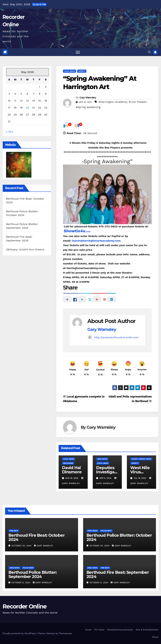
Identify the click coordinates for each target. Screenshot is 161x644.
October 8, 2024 (21, 583)
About (155, 637)
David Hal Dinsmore (72, 470)
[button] (149, 52)
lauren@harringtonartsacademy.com (96, 241)
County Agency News (141, 459)
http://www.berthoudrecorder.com (113, 337)
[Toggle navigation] (78, 52)
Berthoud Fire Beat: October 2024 (37, 537)
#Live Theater (138, 102)
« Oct (10, 132)
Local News (70, 71)
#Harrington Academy (113, 102)
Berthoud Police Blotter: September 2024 (33, 574)
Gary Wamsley (88, 98)
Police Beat (106, 531)
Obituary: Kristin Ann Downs (25, 249)
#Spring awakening (88, 107)
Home (88, 630)
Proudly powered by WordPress (20, 633)
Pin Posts (99, 630)
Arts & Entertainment (147, 630)
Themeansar (65, 633)
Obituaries (68, 463)
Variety (82, 71)
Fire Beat (14, 531)
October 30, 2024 (22, 546)
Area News (102, 459)
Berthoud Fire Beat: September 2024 (118, 574)
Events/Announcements (120, 630)
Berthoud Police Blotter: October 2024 (119, 537)
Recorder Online (25, 606)
